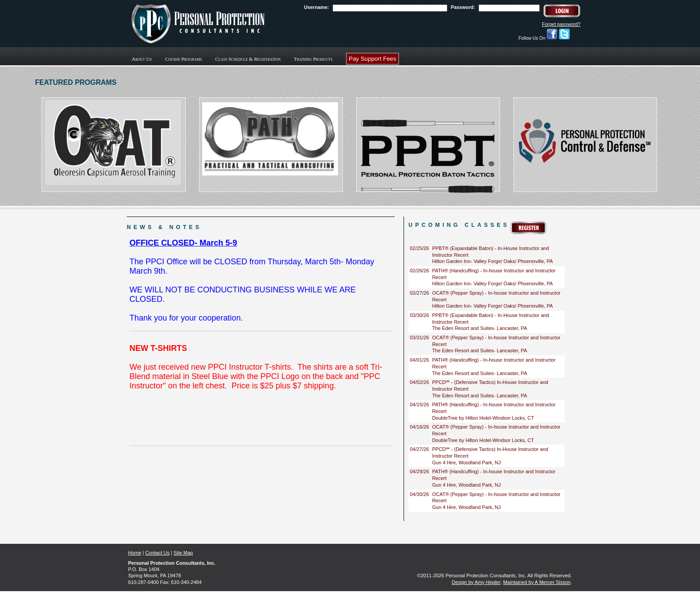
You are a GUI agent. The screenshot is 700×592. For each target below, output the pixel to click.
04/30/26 (419, 494)
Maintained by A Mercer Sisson (537, 582)
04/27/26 (419, 449)
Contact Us (157, 553)
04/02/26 (419, 382)
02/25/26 (419, 248)
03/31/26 (419, 338)
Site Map (183, 553)
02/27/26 (419, 293)
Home (135, 553)
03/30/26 (419, 315)
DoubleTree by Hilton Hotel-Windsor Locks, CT (483, 418)
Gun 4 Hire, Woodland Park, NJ (467, 463)
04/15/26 (419, 404)
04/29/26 (419, 471)
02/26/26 (419, 271)
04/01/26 (419, 360)
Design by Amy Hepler (476, 582)
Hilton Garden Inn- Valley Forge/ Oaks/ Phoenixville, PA (492, 261)
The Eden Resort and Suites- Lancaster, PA (480, 328)
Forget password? (561, 24)
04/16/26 (419, 427)
